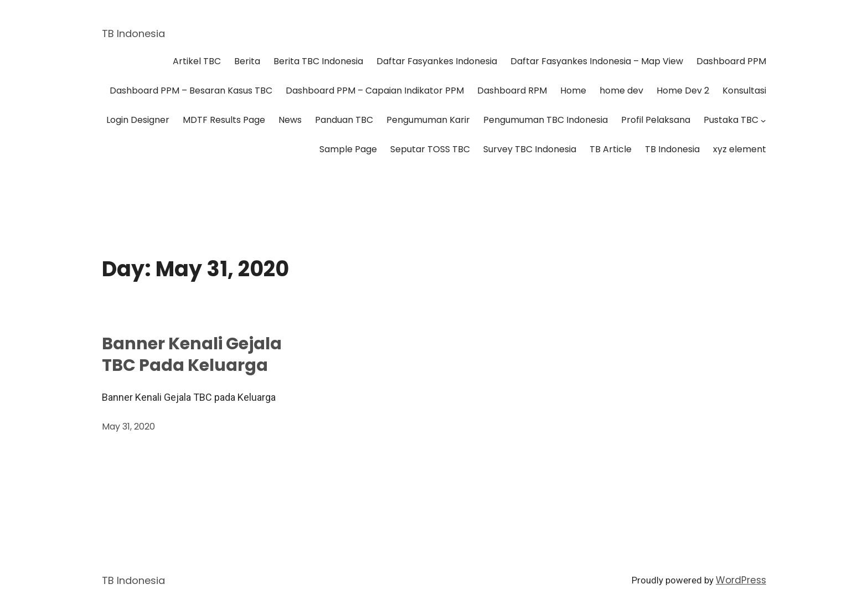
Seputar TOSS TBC (430, 149)
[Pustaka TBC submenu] (763, 121)
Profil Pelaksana (656, 120)
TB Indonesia (133, 33)
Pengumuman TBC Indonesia (546, 120)
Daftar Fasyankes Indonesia (437, 61)
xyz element (740, 149)
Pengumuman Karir (428, 120)
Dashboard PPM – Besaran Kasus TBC (191, 91)
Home (573, 91)
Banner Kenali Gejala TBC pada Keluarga (192, 355)
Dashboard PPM (731, 61)
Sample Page (348, 149)
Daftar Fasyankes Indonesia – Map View (597, 61)
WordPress (741, 580)
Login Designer (138, 120)
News (290, 120)
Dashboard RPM (512, 91)
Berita (247, 61)
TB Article (611, 149)
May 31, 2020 (128, 427)
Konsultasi (744, 91)
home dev (621, 91)
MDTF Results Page (224, 120)
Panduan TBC (344, 120)
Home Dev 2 (683, 91)
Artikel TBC (197, 61)
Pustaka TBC (731, 120)
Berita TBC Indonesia (318, 61)
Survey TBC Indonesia (530, 149)
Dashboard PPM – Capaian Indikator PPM (375, 91)
